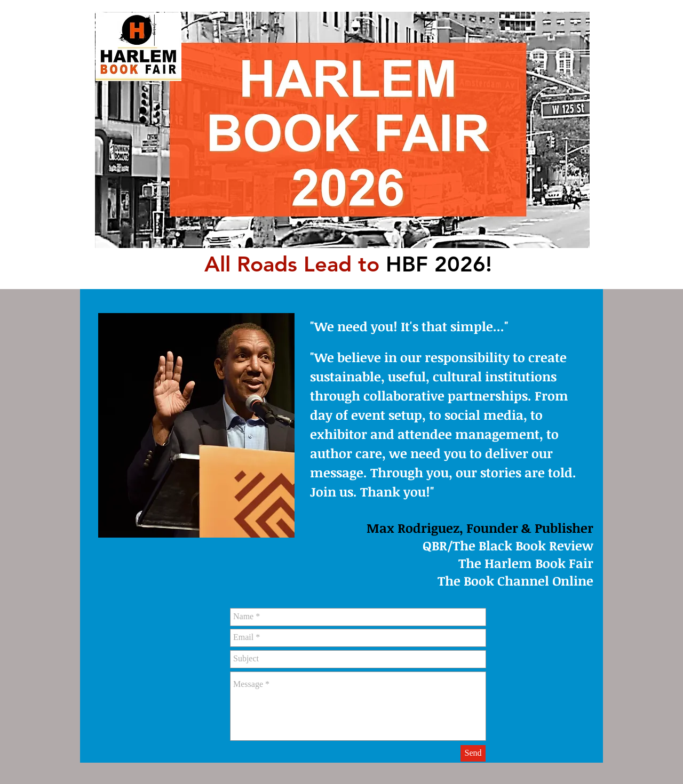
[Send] (473, 753)
